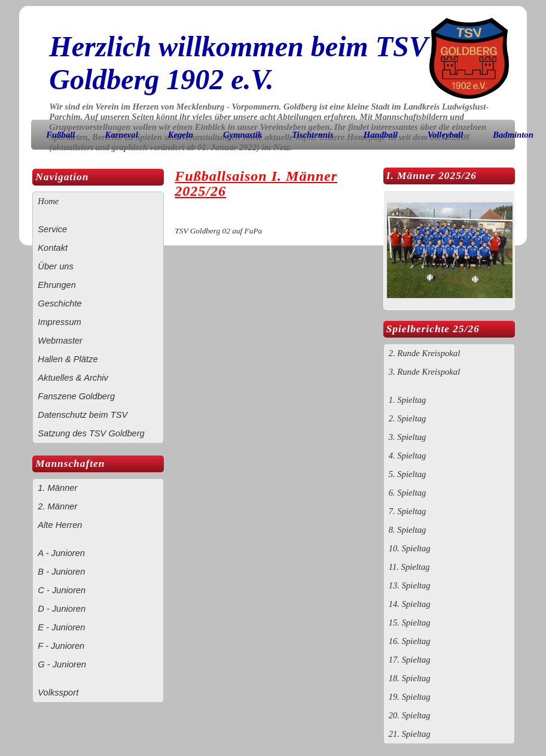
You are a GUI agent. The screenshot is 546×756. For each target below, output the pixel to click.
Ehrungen (57, 285)
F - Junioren (61, 646)
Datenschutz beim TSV (83, 415)
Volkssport (58, 693)
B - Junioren (61, 572)
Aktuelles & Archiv (73, 378)
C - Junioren (62, 590)
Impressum (59, 322)
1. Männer (57, 488)
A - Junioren (61, 553)
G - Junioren (62, 664)
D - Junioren (62, 609)
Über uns (55, 266)
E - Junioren (61, 627)
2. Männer (57, 506)
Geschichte (60, 303)
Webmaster (60, 341)
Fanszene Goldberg (76, 396)
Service (52, 229)
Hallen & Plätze (68, 359)
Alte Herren (60, 525)
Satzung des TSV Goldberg (91, 433)
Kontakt (53, 248)
